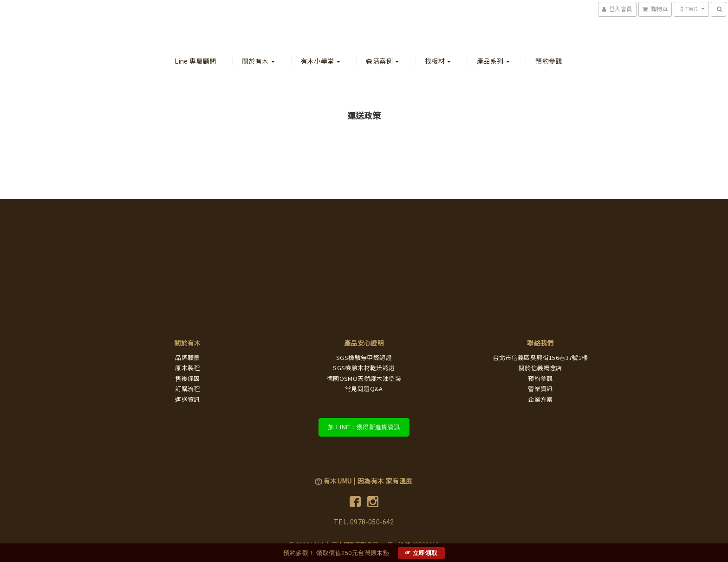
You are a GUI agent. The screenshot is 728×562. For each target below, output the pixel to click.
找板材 (438, 61)
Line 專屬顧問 (196, 61)
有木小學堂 (321, 61)
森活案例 (382, 61)
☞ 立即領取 (421, 553)
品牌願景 (188, 358)
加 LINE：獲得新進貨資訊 (364, 427)
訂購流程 (188, 389)
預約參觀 (549, 61)
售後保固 (188, 379)
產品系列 (493, 61)
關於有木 (258, 61)
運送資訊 (188, 400)
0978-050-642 (372, 522)
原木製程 (188, 368)
